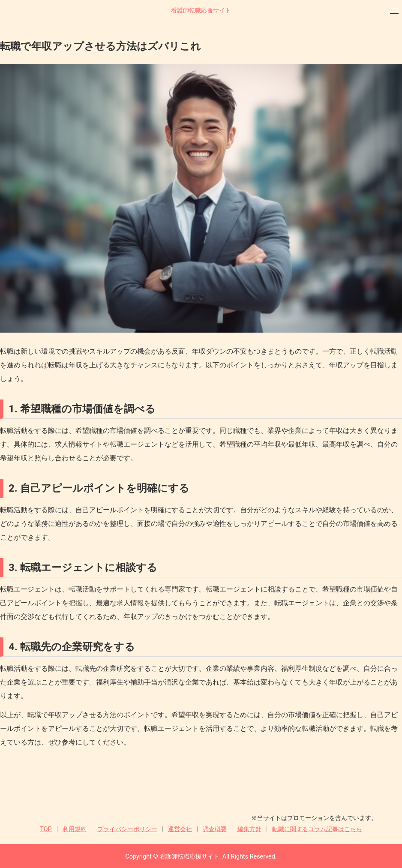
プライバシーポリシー (127, 829)
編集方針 (249, 829)
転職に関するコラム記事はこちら (317, 829)
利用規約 (75, 829)
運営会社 (180, 829)
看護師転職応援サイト (201, 11)
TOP (46, 829)
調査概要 (215, 829)
